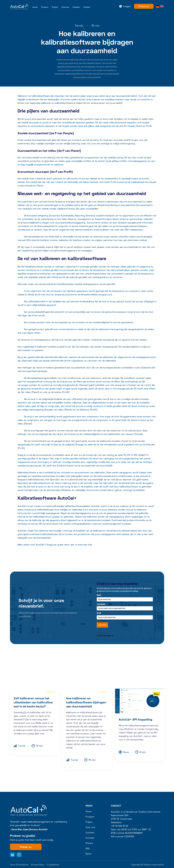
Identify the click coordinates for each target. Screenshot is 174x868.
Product (45, 7)
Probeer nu (144, 6)
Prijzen (55, 7)
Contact (87, 7)
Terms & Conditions (19, 865)
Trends (79, 26)
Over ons (65, 7)
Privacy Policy (38, 865)
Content (76, 7)
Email (99, 613)
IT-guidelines (53, 865)
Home (35, 7)
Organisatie (101, 604)
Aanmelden (102, 625)
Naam (99, 595)
